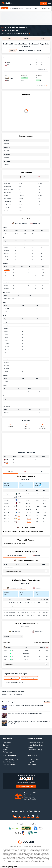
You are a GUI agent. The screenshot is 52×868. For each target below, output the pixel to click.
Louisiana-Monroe (17, 28)
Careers (6, 745)
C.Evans (6, 603)
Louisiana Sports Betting (12, 678)
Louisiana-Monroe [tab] (20, 223)
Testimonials (7, 752)
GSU (19, 500)
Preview (30, 50)
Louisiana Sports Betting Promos (14, 683)
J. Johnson (6, 244)
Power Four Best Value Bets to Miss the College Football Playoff (25, 713)
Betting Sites (10, 756)
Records (22, 50)
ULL (7, 463)
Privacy (26, 811)
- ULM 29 (21, 606)
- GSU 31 (21, 609)
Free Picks (28, 8)
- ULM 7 (21, 615)
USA (19, 515)
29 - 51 (29, 497)
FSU (19, 521)
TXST (19, 509)
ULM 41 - (21, 612)
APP (19, 506)
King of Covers (33, 762)
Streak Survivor (33, 760)
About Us (7, 739)
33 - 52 (29, 512)
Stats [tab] (10, 38)
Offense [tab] (14, 632)
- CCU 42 (21, 603)
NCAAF (5, 8)
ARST (19, 503)
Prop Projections (45, 8)
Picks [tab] (26, 38)
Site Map (15, 811)
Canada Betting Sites (11, 760)
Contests (32, 756)
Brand (5, 750)
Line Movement (41, 85)
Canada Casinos (9, 762)
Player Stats (42, 69)
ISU (19, 518)
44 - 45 (29, 522)
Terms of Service (35, 811)
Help (20, 811)
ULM (7, 460)
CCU (19, 494)
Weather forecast (23, 34)
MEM (19, 512)
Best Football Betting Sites (29, 678)
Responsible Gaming (35, 750)
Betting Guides (35, 739)
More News (47, 702)
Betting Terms (26, 479)
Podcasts (31, 747)
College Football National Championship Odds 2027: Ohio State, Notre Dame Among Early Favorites (29, 722)
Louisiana (13, 31)
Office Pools (32, 764)
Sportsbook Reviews (35, 743)
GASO (19, 497)
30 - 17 (29, 516)
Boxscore (13, 50)
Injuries (39, 50)
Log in (44, 3)
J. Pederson (7, 270)
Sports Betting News (35, 745)
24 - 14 (29, 509)
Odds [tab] (42, 38)
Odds (36, 8)
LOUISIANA (37, 556)
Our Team (6, 747)
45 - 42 (29, 494)
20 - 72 (29, 519)
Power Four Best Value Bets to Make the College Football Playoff (26, 706)
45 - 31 (29, 500)
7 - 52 (28, 506)
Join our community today (26, 786)
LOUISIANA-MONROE (15, 556)
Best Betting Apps (9, 764)
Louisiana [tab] (35, 223)
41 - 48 (29, 503)
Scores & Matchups (16, 8)
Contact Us (7, 743)
